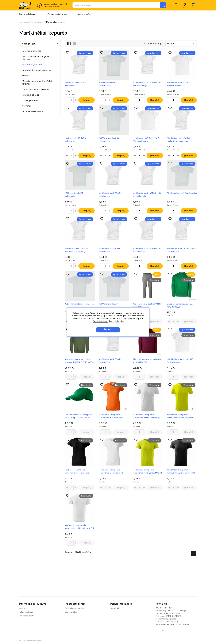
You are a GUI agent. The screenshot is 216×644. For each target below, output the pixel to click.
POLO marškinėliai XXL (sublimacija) (109, 140)
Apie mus (23, 608)
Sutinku (108, 330)
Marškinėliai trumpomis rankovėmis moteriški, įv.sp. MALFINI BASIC (111, 420)
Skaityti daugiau (100, 321)
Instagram (162, 630)
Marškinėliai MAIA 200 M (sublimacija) (110, 364)
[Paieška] (113, 6)
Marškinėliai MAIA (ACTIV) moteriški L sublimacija (178, 140)
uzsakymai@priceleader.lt (55, 4)
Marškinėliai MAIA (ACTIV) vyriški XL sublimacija (147, 196)
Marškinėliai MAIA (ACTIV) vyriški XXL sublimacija (147, 84)
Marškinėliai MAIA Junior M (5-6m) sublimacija (181, 364)
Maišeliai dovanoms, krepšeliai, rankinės (37, 82)
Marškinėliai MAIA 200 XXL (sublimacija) (77, 84)
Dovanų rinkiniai (30, 100)
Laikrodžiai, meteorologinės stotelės (36, 58)
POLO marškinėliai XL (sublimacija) (108, 84)
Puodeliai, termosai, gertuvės (36, 70)
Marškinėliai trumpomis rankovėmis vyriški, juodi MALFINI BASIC (182, 476)
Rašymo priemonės (32, 51)
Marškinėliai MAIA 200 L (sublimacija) (110, 252)
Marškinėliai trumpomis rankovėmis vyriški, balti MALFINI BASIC (79, 532)
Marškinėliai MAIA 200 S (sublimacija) (75, 140)
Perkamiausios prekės (58, 15)
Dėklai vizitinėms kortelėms (35, 89)
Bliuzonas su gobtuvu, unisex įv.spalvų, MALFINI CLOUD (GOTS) (79, 364)
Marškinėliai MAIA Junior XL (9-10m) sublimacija (147, 140)
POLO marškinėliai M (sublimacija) (74, 196)
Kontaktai (114, 608)
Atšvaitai (26, 106)
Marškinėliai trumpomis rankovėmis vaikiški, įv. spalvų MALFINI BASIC (180, 420)
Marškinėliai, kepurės (32, 65)
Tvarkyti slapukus (117, 321)
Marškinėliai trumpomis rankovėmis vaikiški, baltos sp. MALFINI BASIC (146, 420)
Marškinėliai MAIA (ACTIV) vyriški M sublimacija (147, 252)
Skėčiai (25, 76)
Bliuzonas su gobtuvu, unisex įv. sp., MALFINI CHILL (147, 364)
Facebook (157, 630)
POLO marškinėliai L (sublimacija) (182, 194)
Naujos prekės (84, 15)
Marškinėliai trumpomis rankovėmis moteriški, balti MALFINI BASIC (111, 476)
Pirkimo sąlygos (26, 612)
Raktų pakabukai (30, 95)
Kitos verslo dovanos (33, 111)
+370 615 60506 (51, 7)
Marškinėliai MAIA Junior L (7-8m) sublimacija (180, 84)
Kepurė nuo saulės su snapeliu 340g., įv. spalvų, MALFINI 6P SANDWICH (78, 420)
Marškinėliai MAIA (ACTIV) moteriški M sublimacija (76, 252)
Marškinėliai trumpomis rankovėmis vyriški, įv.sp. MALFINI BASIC (147, 476)
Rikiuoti (170, 44)
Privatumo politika (27, 616)
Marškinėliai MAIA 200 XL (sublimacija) (110, 196)
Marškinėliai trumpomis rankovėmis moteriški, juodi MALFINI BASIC (77, 476)
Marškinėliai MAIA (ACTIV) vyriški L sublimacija (182, 252)
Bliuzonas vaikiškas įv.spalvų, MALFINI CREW (180, 308)
